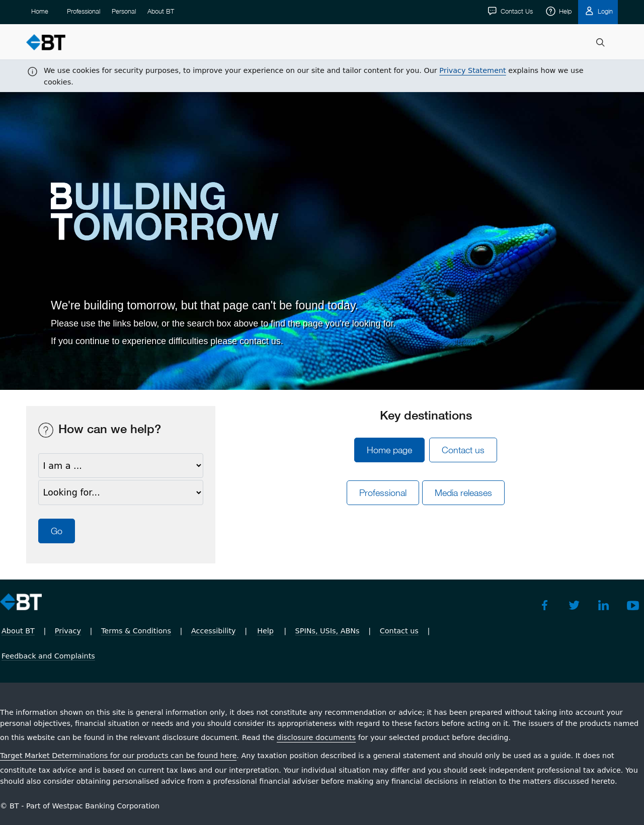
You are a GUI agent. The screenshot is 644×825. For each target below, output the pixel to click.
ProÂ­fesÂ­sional (383, 493)
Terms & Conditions (136, 631)
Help (564, 43)
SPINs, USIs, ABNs (328, 631)
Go (57, 531)
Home (40, 43)
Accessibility (214, 631)
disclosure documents (316, 737)
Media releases (469, 493)
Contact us (463, 450)
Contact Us (516, 43)
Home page (389, 450)
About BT (161, 43)
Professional (84, 43)
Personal (124, 43)
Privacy (68, 631)
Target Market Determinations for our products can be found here (118, 756)
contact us (260, 341)
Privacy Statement (472, 10)
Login (604, 43)
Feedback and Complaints (48, 656)
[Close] (630, 13)
